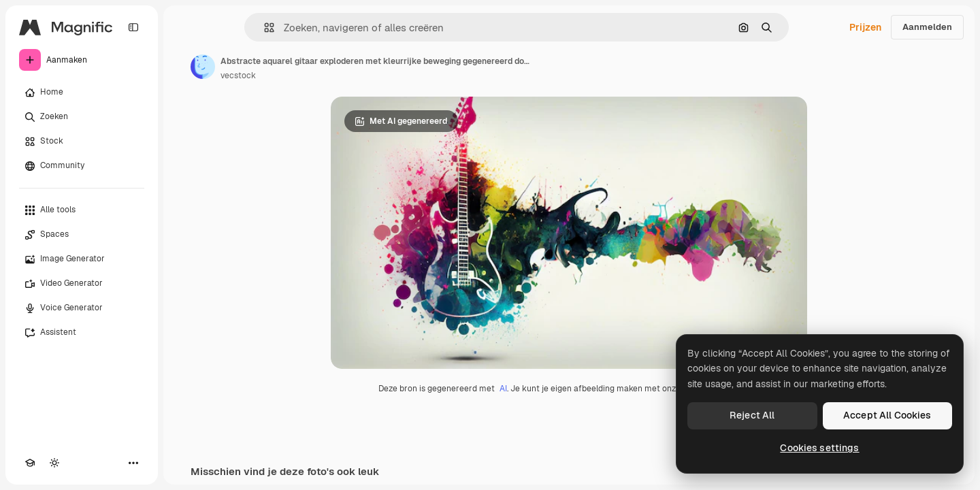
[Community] (82, 166)
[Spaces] (82, 235)
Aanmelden (927, 27)
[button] (264, 28)
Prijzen (865, 27)
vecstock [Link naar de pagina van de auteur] (238, 76)
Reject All (752, 415)
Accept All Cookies (887, 415)
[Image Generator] (82, 259)
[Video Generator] (82, 284)
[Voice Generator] (82, 308)
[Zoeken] (82, 117)
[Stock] (82, 142)
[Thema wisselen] (54, 463)
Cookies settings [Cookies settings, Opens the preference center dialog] (819, 448)
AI (503, 389)
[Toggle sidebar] (133, 27)
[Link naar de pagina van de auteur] (203, 67)
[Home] (82, 93)
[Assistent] (82, 333)
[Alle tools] (82, 210)
